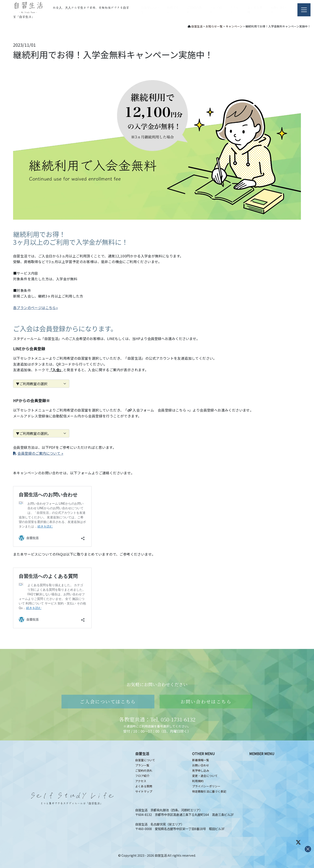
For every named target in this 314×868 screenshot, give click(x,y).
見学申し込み (201, 770)
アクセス (141, 781)
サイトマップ (144, 791)
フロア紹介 (142, 776)
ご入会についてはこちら (108, 701)
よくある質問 (144, 786)
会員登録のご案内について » (38, 453)
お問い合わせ (201, 765)
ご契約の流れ (144, 770)
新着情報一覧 (201, 760)
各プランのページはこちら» (35, 308)
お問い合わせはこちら (206, 701)
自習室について (145, 760)
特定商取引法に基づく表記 (209, 791)
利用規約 (198, 781)
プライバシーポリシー (206, 786)
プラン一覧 (142, 765)
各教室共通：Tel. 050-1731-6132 (157, 719)
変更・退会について (205, 776)
